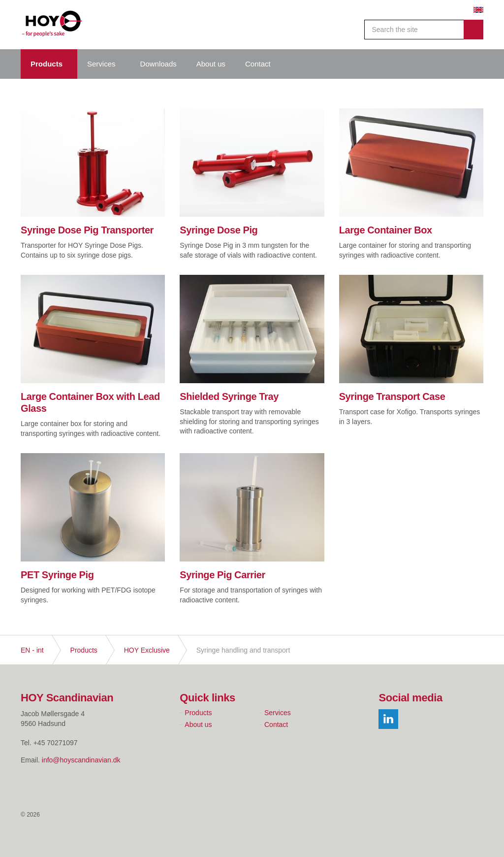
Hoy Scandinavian (52, 25)
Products (47, 64)
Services (101, 64)
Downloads (158, 64)
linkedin (388, 719)
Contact (258, 64)
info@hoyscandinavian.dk (81, 760)
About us (211, 64)
